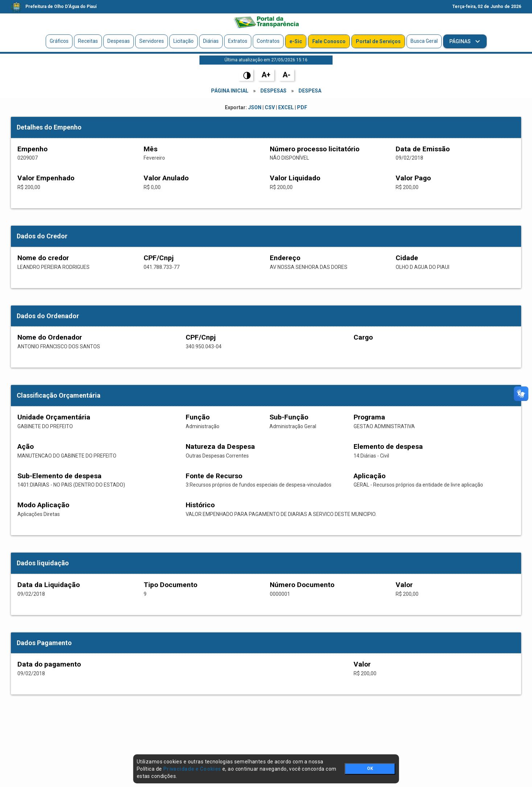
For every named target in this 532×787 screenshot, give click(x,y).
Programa (369, 417)
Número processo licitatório (315, 149)
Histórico (200, 505)
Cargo (363, 337)
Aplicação (370, 476)
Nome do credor (43, 258)
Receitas (88, 41)
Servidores (152, 41)
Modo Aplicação (43, 505)
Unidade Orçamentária (54, 417)
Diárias (211, 41)
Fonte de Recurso (214, 476)
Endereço (285, 258)
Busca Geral (424, 41)
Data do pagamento (49, 664)
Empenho (32, 149)
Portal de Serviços (378, 41)
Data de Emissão (423, 149)
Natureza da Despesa (220, 446)
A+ (266, 75)
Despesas (119, 41)
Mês (150, 149)
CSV (270, 107)
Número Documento (302, 585)
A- (286, 75)
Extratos (238, 41)
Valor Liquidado (295, 178)
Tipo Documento (170, 585)
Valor (404, 585)
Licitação (183, 41)
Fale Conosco (329, 41)
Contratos (268, 41)
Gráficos (59, 41)
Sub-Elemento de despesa (59, 476)
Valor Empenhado (46, 178)
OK (370, 768)
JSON (255, 107)
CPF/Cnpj (159, 258)
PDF (302, 107)
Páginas (461, 41)
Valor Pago (413, 178)
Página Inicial (230, 91)
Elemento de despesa (388, 446)
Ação (26, 446)
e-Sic (296, 41)
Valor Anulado (166, 178)
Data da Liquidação (49, 585)
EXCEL (286, 107)
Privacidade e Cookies (192, 769)
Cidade (407, 258)
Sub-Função (289, 417)
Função (198, 417)
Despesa (310, 91)
